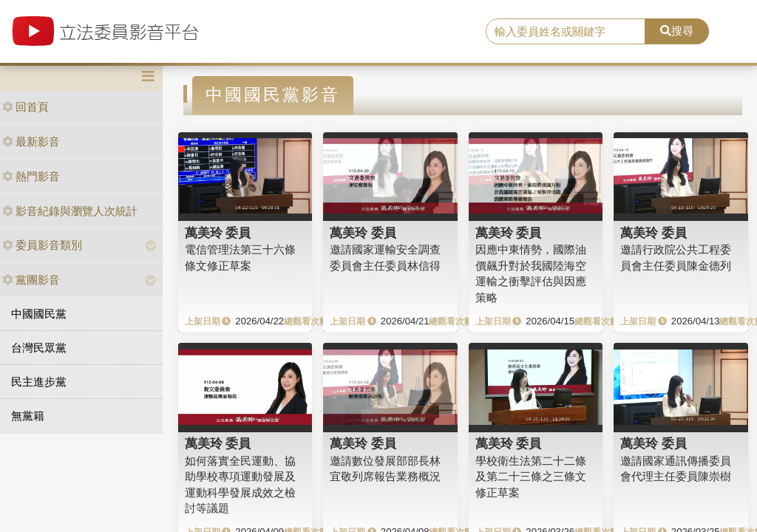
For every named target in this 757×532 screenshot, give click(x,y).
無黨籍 (28, 416)
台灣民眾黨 (39, 348)
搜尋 (677, 31)
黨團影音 (31, 280)
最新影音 (31, 141)
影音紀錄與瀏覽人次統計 (70, 211)
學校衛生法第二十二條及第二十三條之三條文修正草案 (531, 477)
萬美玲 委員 (218, 233)
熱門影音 (31, 176)
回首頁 (26, 107)
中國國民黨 (39, 314)
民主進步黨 (39, 382)
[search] (566, 32)
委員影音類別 (42, 245)
